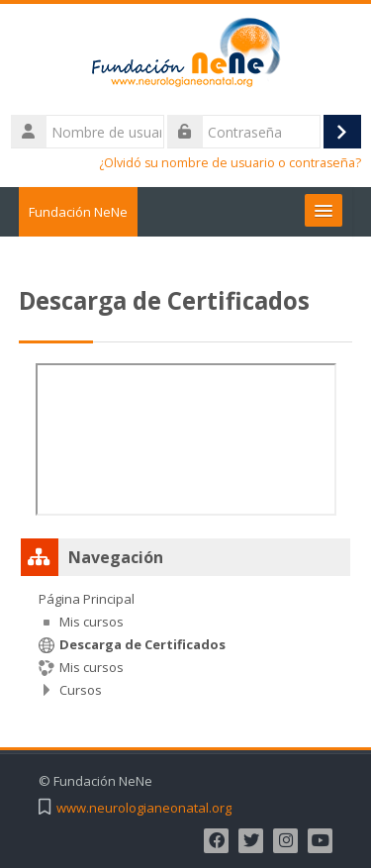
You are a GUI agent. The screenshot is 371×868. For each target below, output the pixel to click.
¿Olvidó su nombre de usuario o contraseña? (230, 163)
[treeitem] (186, 644)
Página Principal (87, 599)
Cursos (81, 690)
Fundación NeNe (78, 212)
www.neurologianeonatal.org (144, 808)
